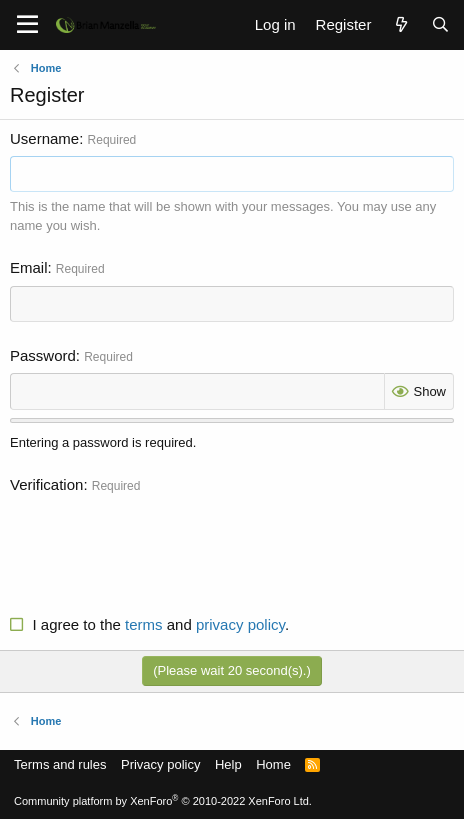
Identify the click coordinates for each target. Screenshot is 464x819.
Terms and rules (60, 764)
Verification (46, 484)
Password (43, 355)
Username (44, 138)
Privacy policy (160, 764)
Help (228, 764)
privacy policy (240, 624)
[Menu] (27, 25)
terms (144, 624)
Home (273, 764)
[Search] (440, 24)
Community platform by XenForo (163, 801)
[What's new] (400, 24)
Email (29, 267)
